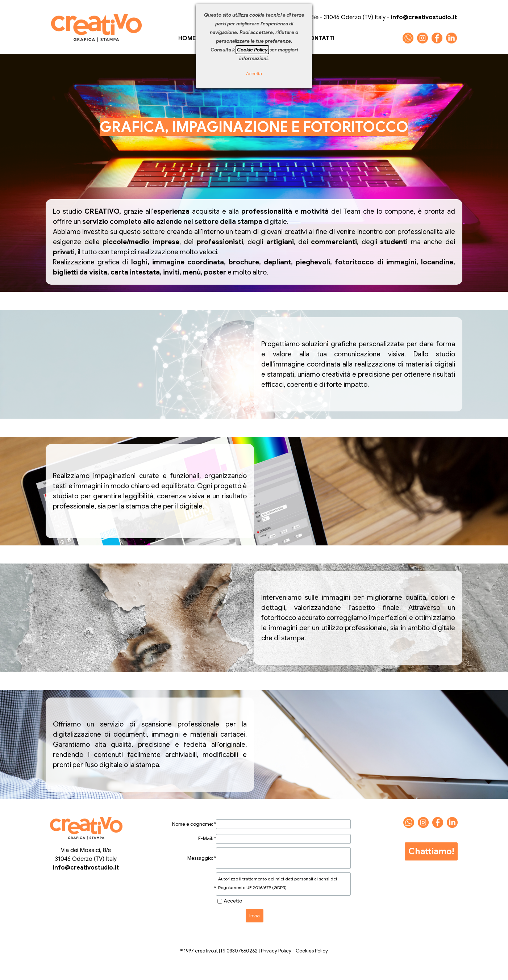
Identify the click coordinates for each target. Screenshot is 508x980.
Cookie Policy (252, 50)
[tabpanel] (254, 127)
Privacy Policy (276, 951)
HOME (187, 38)
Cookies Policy (312, 951)
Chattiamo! (431, 851)
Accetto (233, 901)
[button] (408, 36)
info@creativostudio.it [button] (86, 868)
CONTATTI (320, 38)
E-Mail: (207, 839)
